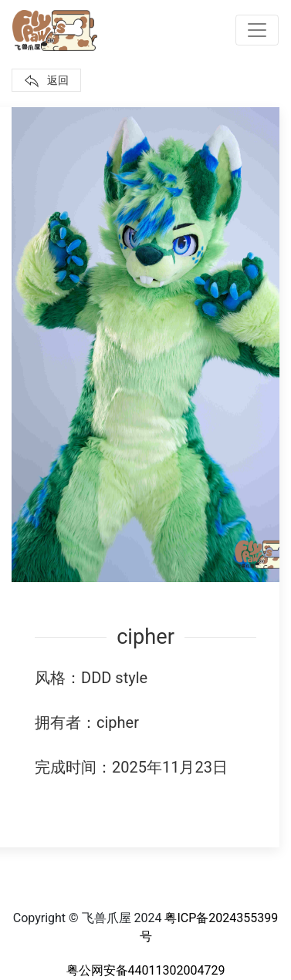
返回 (46, 81)
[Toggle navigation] (257, 30)
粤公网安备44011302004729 (146, 970)
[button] (145, 345)
